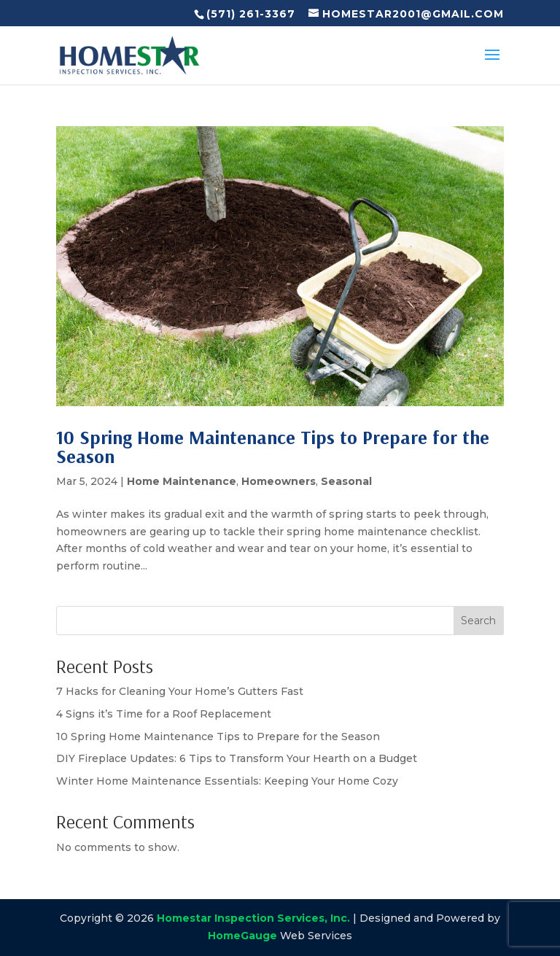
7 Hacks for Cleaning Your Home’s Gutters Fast (180, 691)
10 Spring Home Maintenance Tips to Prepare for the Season (273, 447)
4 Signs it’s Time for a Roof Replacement (164, 714)
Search (478, 621)
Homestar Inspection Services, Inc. (253, 918)
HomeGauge (242, 936)
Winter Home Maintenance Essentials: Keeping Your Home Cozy (227, 781)
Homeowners (279, 481)
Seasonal (346, 481)
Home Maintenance (182, 481)
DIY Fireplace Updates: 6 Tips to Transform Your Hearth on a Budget (237, 758)
